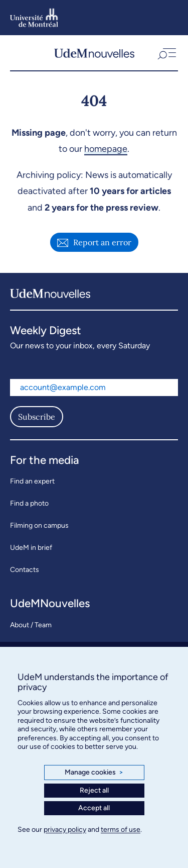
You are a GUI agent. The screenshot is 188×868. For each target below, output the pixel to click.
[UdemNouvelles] (94, 53)
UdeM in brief (31, 548)
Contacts (25, 570)
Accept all (94, 808)
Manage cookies (94, 773)
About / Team (31, 625)
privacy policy (65, 830)
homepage (106, 149)
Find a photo (29, 503)
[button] (166, 53)
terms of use (121, 830)
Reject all (94, 790)
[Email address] (94, 388)
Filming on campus (39, 525)
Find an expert (32, 481)
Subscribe (37, 417)
